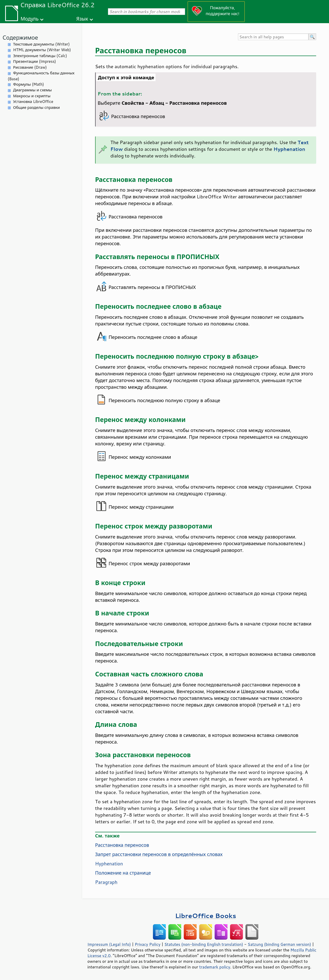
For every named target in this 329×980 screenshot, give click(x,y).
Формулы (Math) (29, 84)
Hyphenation (109, 863)
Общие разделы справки (36, 107)
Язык (82, 19)
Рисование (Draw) (30, 67)
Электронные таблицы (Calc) (40, 56)
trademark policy (215, 967)
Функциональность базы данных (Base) (41, 76)
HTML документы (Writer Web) (42, 50)
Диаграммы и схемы (33, 90)
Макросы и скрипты (32, 96)
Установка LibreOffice (33, 101)
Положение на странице (123, 873)
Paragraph (106, 882)
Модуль (30, 19)
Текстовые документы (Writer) (41, 44)
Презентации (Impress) (35, 61)
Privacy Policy (148, 944)
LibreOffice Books (206, 916)
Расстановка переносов (122, 845)
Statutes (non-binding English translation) (204, 944)
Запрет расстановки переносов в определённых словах (159, 854)
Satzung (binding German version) (280, 944)
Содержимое (20, 37)
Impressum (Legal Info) (109, 944)
